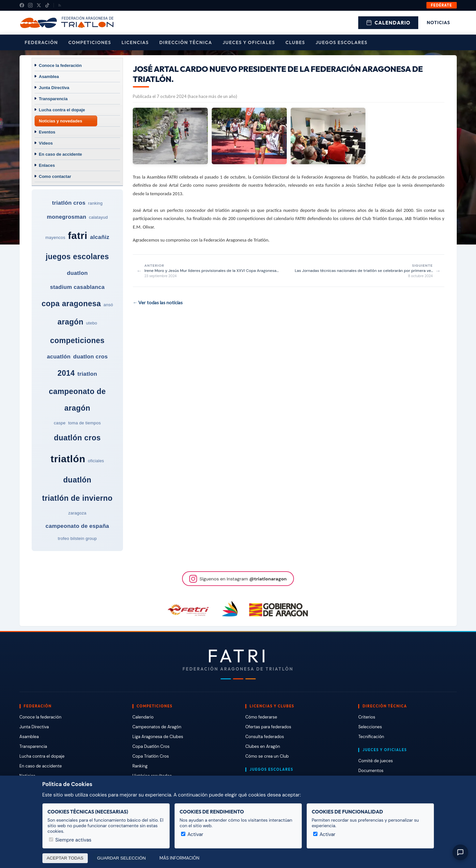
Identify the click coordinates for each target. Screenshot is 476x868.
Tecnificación (371, 737)
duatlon (77, 273)
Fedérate (442, 5)
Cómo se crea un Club (267, 756)
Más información (179, 858)
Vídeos (46, 143)
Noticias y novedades (61, 121)
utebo (92, 323)
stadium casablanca (77, 287)
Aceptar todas (65, 858)
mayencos (55, 237)
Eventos (47, 132)
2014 (66, 373)
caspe (60, 423)
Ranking (140, 766)
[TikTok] (47, 5)
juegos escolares (77, 257)
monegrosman (67, 217)
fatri (78, 236)
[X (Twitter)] (39, 5)
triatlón (68, 459)
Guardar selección (122, 858)
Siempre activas (70, 840)
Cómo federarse (261, 717)
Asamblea (49, 77)
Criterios (367, 717)
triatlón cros (69, 203)
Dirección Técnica (186, 42)
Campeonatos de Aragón (157, 727)
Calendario (388, 23)
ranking (95, 203)
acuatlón (59, 357)
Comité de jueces (376, 761)
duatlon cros (90, 357)
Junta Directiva (54, 88)
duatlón (77, 480)
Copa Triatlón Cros (151, 756)
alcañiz (100, 237)
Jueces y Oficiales (249, 42)
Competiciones (90, 42)
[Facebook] (22, 5)
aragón (70, 322)
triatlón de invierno (77, 498)
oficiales (96, 461)
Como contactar (55, 176)
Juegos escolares (341, 42)
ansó (108, 305)
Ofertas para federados (268, 727)
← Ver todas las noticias (158, 302)
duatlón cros (77, 438)
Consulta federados (265, 737)
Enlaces (47, 165)
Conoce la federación (60, 65)
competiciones (77, 340)
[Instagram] (30, 5)
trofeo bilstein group (77, 538)
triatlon (87, 374)
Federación (41, 42)
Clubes (295, 42)
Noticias (438, 23)
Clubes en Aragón (263, 746)
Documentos (371, 771)
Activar (192, 834)
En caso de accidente (60, 154)
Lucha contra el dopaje (62, 110)
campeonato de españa (77, 526)
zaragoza (77, 513)
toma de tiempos (84, 423)
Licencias (135, 42)
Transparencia (53, 99)
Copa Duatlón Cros (151, 746)
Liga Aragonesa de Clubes (158, 737)
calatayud (98, 217)
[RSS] (60, 5)
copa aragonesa (71, 304)
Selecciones (370, 727)
